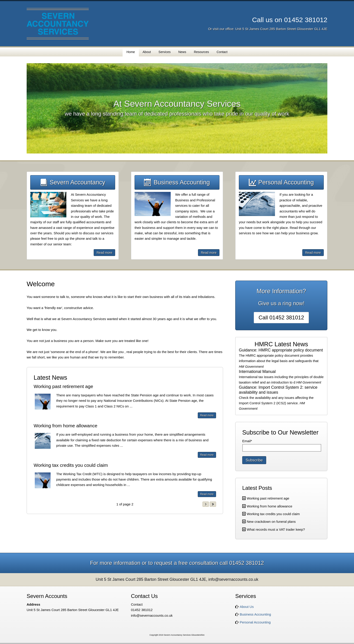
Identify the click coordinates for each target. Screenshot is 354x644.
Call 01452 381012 (281, 317)
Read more (104, 253)
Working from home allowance (65, 426)
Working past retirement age (63, 386)
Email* (247, 441)
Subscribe (254, 460)
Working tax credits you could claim (71, 465)
